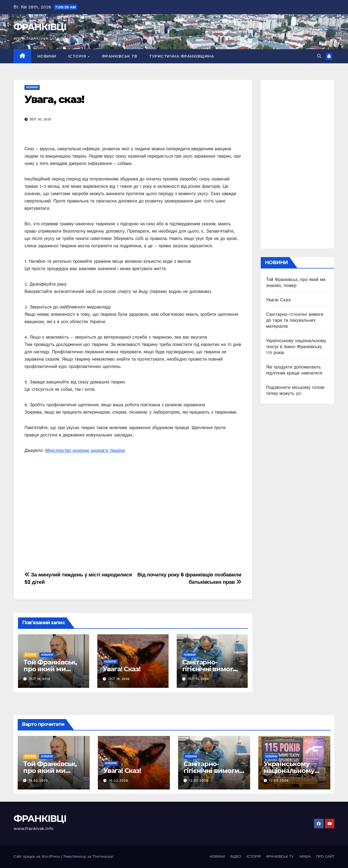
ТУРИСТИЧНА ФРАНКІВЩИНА (181, 56)
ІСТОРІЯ (78, 56)
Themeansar (103, 856)
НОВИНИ (47, 56)
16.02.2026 (119, 780)
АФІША (305, 856)
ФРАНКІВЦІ (40, 27)
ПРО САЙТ (325, 856)
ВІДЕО (236, 856)
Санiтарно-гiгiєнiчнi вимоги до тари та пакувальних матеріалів (295, 320)
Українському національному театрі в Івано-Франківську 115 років (296, 347)
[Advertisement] (133, 515)
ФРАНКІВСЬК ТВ (119, 56)
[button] (319, 56)
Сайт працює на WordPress (37, 856)
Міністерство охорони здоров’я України (85, 450)
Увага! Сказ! (122, 669)
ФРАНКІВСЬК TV (280, 856)
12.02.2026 (199, 780)
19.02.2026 (38, 780)
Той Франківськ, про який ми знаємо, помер (50, 669)
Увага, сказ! (54, 99)
